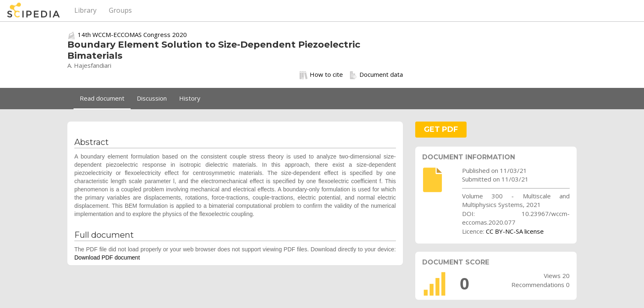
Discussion (152, 98)
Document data (376, 75)
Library (85, 10)
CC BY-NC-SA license (515, 231)
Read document (102, 98)
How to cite (321, 75)
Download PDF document (107, 257)
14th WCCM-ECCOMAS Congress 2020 (132, 34)
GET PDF (441, 129)
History (190, 98)
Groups (120, 10)
